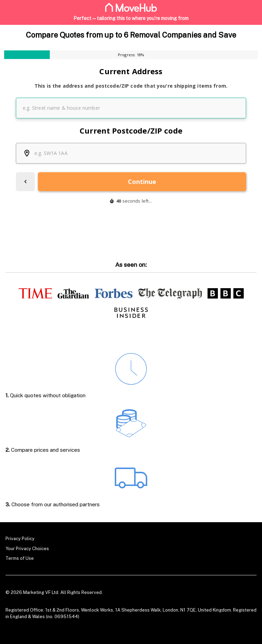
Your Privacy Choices (27, 548)
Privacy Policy (20, 539)
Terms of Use (20, 558)
